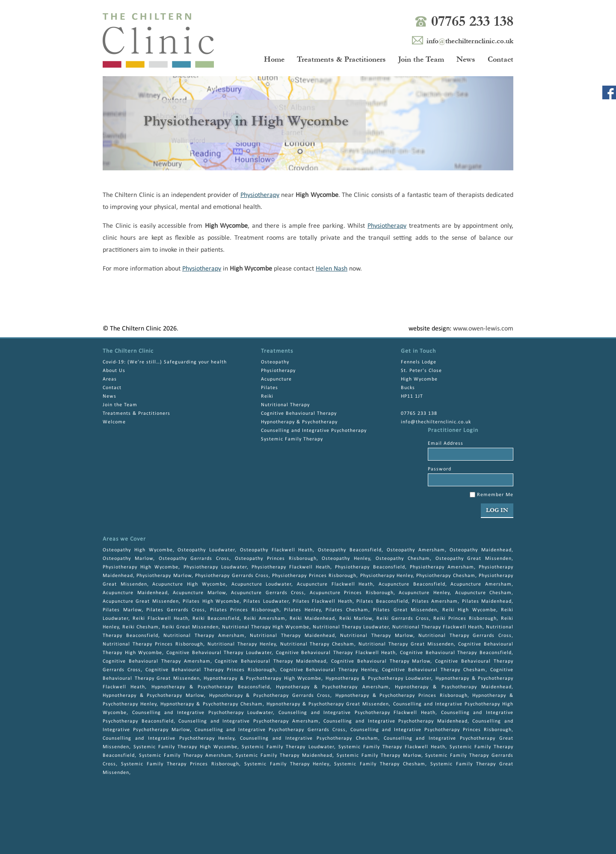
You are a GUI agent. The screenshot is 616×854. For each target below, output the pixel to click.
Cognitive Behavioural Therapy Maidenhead (271, 661)
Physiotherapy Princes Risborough (314, 576)
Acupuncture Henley (424, 593)
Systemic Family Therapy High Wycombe (185, 747)
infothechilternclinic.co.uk (470, 41)
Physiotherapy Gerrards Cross (232, 576)
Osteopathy (275, 362)
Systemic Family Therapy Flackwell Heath (392, 747)
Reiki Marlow (356, 619)
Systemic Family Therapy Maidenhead (284, 756)
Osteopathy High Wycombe (138, 550)
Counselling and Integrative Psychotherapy (314, 431)
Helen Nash (332, 269)
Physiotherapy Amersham (442, 567)
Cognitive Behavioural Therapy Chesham (434, 670)
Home (274, 59)
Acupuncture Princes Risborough (352, 593)
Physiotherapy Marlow (164, 576)
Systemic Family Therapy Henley (287, 764)
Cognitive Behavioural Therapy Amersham (157, 661)
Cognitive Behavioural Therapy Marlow (381, 661)
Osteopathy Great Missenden (474, 559)
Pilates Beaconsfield (382, 601)
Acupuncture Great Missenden (141, 601)
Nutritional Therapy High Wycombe (266, 627)
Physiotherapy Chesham (446, 576)
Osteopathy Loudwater (206, 550)
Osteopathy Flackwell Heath (277, 550)
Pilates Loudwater (266, 601)
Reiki (267, 396)
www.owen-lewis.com (483, 329)
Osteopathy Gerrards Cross (194, 559)
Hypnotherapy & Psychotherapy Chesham (211, 704)
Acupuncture (276, 379)
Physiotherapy (260, 195)
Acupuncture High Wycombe (189, 584)
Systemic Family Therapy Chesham (380, 764)
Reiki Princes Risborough (465, 619)
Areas (110, 379)
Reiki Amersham (265, 619)
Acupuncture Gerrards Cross (268, 593)
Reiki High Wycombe (469, 610)
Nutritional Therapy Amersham (204, 636)
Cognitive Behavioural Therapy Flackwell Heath (336, 653)
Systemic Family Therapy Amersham (185, 756)
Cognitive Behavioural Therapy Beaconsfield (456, 653)
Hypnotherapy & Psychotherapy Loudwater (379, 678)
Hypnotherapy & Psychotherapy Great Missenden (328, 704)
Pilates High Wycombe (211, 601)
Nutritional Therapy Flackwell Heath (437, 627)
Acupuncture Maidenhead (135, 593)
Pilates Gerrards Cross (176, 610)
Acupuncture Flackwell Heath (335, 584)
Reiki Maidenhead (312, 619)
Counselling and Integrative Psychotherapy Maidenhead (395, 721)
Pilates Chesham (347, 610)
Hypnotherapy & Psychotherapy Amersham (332, 687)
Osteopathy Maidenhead (481, 550)
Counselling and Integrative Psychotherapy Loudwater (203, 713)
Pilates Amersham (435, 601)
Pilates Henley (302, 610)
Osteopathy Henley (346, 559)
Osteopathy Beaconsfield (350, 550)
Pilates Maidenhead (487, 601)
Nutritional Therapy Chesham (317, 644)
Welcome (114, 422)
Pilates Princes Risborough (245, 610)
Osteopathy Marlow (128, 559)
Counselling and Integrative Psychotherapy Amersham (248, 721)
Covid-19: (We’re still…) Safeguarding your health (165, 362)
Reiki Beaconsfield (216, 619)
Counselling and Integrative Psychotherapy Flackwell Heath (357, 713)
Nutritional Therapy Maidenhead (292, 636)
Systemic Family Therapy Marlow (379, 756)
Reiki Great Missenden (190, 627)
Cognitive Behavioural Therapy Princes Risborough (210, 670)
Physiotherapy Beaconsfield (370, 567)
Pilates (269, 388)
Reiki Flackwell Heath (160, 619)
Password (440, 469)
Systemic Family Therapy (292, 439)
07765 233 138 (472, 21)
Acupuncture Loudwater (262, 584)
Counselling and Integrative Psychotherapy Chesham (309, 738)
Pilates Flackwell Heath (323, 601)
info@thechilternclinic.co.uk (436, 422)
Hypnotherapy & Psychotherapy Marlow (153, 696)
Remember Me (492, 495)
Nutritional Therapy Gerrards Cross (465, 636)
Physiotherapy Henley (386, 576)
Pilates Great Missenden (405, 610)
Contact (500, 59)
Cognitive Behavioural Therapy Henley (329, 670)
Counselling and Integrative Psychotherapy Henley (169, 738)
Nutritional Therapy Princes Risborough (153, 644)
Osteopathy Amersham (416, 550)
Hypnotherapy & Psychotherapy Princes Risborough (401, 696)
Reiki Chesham (141, 627)
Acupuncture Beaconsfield (412, 584)
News (466, 59)
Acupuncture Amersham (481, 584)
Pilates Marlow (122, 610)
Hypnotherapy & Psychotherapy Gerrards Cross (270, 696)
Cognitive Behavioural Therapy (299, 414)
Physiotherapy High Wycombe (141, 567)
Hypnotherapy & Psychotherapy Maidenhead (453, 687)
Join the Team (421, 59)
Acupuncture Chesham (484, 593)
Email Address (446, 443)
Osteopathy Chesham (403, 559)
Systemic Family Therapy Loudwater (288, 747)
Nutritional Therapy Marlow (376, 636)
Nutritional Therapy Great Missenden (406, 644)
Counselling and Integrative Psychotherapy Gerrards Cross (270, 730)
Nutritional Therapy (285, 405)
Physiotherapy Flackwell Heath (291, 567)
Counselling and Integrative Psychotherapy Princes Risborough (431, 730)
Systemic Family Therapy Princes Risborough (180, 764)
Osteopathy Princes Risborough (276, 559)
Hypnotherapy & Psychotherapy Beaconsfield (211, 687)
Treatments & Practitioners (341, 59)
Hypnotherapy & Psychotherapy (299, 422)
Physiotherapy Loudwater (215, 567)
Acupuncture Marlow (199, 593)
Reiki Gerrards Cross (403, 619)
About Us (114, 371)
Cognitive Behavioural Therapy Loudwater (219, 653)
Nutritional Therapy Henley (242, 644)
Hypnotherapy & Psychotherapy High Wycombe (262, 678)
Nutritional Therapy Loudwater (351, 627)
